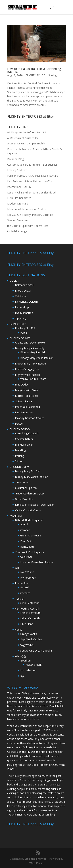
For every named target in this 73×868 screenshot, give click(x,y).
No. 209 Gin (27, 572)
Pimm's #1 (27, 541)
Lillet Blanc (27, 624)
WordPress (36, 863)
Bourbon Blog (15, 159)
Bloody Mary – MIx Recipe (30, 364)
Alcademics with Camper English (26, 143)
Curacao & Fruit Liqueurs (30, 552)
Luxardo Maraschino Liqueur (37, 562)
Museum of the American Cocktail (27, 209)
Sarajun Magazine (18, 220)
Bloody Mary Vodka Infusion (37, 358)
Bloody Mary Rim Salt (33, 352)
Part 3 (24, 333)
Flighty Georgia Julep (27, 369)
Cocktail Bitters (24, 439)
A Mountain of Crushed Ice (23, 138)
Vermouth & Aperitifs (27, 609)
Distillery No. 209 (25, 328)
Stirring (52, 75)
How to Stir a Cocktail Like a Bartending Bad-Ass (34, 70)
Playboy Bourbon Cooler (29, 418)
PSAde (19, 424)
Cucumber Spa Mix (26, 488)
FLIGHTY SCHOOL (36, 75)
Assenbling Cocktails (27, 433)
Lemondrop (22, 307)
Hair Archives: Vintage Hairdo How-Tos (30, 181)
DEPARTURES (18, 324)
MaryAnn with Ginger (27, 390)
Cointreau (26, 557)
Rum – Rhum (23, 583)
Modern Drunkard (18, 204)
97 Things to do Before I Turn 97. (27, 132)
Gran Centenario (30, 603)
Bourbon (25, 661)
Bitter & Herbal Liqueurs (29, 520)
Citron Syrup (22, 482)
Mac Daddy (22, 385)
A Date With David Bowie (30, 343)
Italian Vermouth (30, 618)
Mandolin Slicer (24, 445)
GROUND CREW (19, 467)
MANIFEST (16, 516)
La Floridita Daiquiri (26, 302)
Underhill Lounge (17, 231)
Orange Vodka (29, 634)
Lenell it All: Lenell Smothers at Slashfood (31, 192)
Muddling (20, 450)
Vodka (19, 630)
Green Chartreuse (31, 535)
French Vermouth (30, 613)
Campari (25, 530)
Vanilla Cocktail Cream (33, 379)
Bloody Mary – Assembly (30, 348)
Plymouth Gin (28, 578)
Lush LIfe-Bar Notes (19, 198)
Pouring (20, 456)
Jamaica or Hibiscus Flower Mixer (34, 505)
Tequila (19, 599)
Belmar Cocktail (24, 285)
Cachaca (25, 593)
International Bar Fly (19, 187)
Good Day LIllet (24, 499)
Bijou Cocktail (23, 291)
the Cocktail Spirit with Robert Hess (28, 226)
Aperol (24, 524)
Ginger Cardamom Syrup (29, 493)
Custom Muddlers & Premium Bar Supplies (32, 165)
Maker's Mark (34, 665)
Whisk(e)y (21, 656)
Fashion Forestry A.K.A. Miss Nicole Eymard (33, 176)
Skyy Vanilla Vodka (31, 639)
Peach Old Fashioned (27, 407)
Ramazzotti (27, 547)
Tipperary (21, 318)
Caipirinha (21, 296)
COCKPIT (15, 281)
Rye (22, 676)
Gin (17, 568)
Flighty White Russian (27, 375)
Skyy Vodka (27, 645)
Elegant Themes (36, 859)
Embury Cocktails (17, 170)
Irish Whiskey (28, 670)
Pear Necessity (24, 412)
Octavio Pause (24, 401)
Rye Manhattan (24, 313)
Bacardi (25, 587)
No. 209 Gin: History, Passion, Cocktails (30, 215)
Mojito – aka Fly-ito (26, 396)
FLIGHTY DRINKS (20, 338)
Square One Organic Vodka (36, 651)
